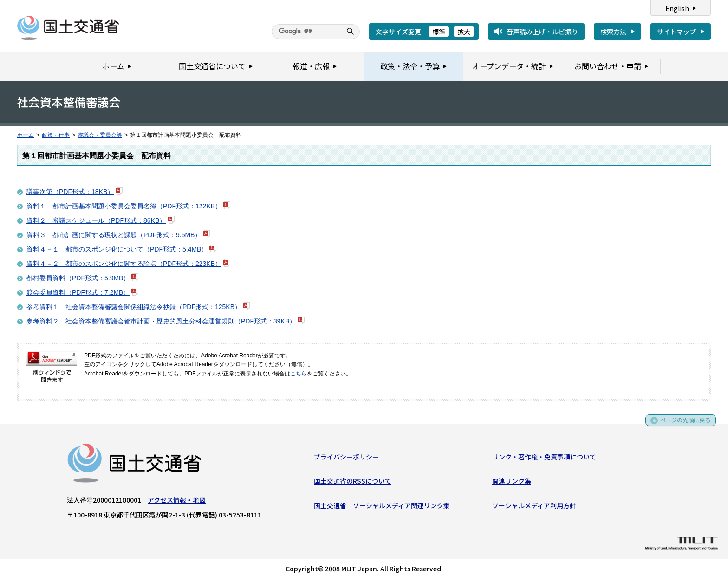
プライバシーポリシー (346, 459)
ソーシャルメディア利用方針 (534, 507)
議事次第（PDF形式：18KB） (70, 192)
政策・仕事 (56, 135)
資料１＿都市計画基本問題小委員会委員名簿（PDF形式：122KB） (124, 206)
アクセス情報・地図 (177, 502)
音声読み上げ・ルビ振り (542, 32)
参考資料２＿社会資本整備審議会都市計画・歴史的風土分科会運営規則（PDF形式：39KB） (161, 321)
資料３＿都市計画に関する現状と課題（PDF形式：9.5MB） (114, 235)
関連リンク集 (512, 483)
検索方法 (613, 32)
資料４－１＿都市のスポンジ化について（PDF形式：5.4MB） (117, 249)
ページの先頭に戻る (682, 425)
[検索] (305, 32)
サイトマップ (676, 32)
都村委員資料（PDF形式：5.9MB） (78, 278)
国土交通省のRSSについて (353, 483)
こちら (299, 374)
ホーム (26, 135)
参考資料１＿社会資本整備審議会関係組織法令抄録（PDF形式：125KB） (134, 307)
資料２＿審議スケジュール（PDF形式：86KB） (96, 220)
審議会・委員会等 (100, 135)
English (677, 8)
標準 (439, 32)
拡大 (464, 32)
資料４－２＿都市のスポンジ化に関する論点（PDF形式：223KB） (124, 264)
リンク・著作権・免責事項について (544, 459)
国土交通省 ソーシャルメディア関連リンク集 (382, 507)
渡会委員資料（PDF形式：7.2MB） (78, 292)
